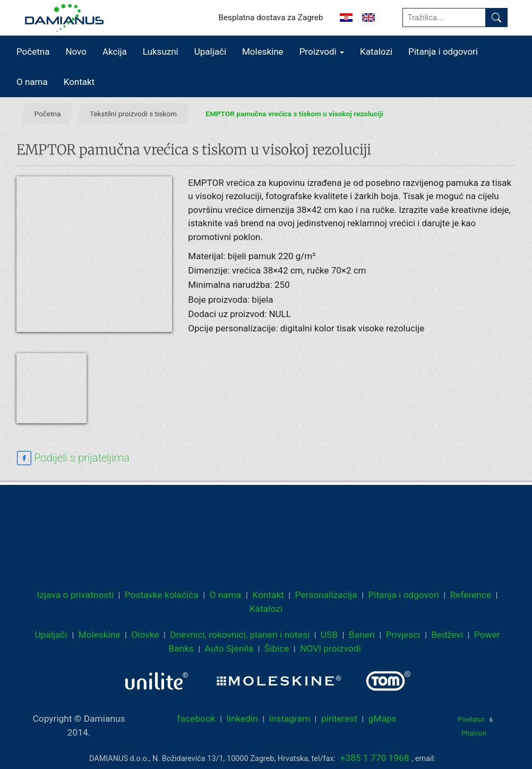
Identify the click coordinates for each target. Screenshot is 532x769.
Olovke (145, 635)
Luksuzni (161, 52)
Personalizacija (326, 595)
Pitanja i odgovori (443, 52)
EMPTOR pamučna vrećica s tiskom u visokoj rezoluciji (294, 114)
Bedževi (447, 635)
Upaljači (210, 52)
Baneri (362, 635)
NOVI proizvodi (330, 648)
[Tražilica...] (444, 18)
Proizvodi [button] (322, 52)
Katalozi (376, 52)
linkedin (242, 719)
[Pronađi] (496, 18)
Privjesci (403, 635)
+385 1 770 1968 (375, 758)
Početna (33, 52)
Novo (76, 52)
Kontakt (79, 82)
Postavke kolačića (162, 595)
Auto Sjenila (229, 648)
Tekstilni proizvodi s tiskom (133, 114)
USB (329, 635)
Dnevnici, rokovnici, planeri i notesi (240, 635)
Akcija (115, 52)
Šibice (277, 648)
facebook (196, 719)
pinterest (339, 719)
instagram (290, 719)
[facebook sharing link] (73, 458)
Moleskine (263, 52)
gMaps (383, 719)
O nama (32, 82)
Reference (471, 595)
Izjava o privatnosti (75, 595)
